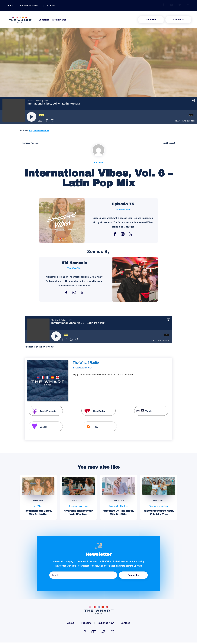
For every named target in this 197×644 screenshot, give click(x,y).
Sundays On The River (119, 506)
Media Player (59, 20)
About (10, 6)
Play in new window (39, 130)
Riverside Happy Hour (78, 506)
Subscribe (44, 20)
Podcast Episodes (29, 6)
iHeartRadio (93, 411)
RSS (91, 427)
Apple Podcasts (43, 411)
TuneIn (144, 411)
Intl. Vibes (99, 163)
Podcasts (178, 20)
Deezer (38, 427)
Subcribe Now (106, 623)
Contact (51, 6)
